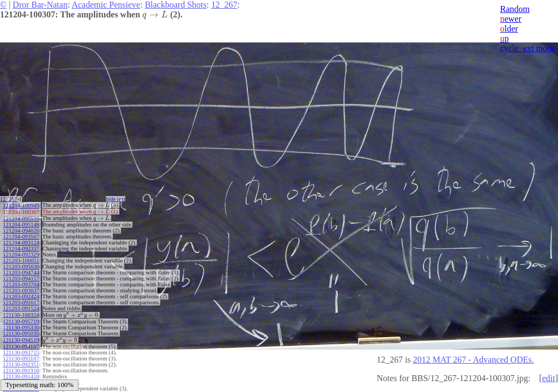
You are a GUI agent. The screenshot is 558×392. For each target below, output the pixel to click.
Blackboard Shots (176, 5)
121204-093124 (21, 243)
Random (515, 9)
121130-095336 (21, 327)
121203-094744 (21, 272)
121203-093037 (21, 290)
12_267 (224, 5)
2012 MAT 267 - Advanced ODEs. (474, 360)
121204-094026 (21, 231)
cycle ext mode (528, 48)
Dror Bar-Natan (40, 5)
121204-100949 (21, 206)
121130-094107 (21, 347)
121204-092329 (21, 255)
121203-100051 (21, 261)
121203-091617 (21, 302)
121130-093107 (21, 359)
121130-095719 (21, 321)
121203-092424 (21, 296)
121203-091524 (21, 308)
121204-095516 (21, 219)
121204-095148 (21, 225)
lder (509, 29)
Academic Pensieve (106, 5)
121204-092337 (21, 249)
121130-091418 (21, 376)
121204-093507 (21, 237)
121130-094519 (21, 340)
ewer (511, 19)
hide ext (116, 199)
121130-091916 (21, 370)
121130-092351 (21, 365)
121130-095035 (21, 333)
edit (549, 378)
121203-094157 (21, 278)
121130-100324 (21, 315)
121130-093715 (21, 353)
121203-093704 (21, 284)
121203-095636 (21, 267)
